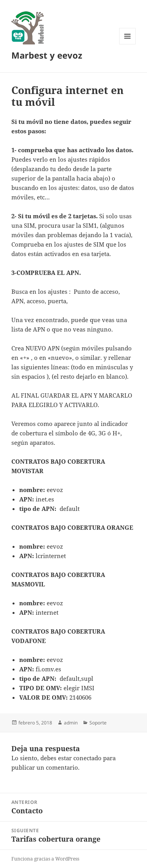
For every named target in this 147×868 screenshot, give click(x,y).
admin (71, 723)
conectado (87, 758)
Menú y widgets (128, 44)
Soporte (98, 723)
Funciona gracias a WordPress (45, 859)
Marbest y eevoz (47, 55)
